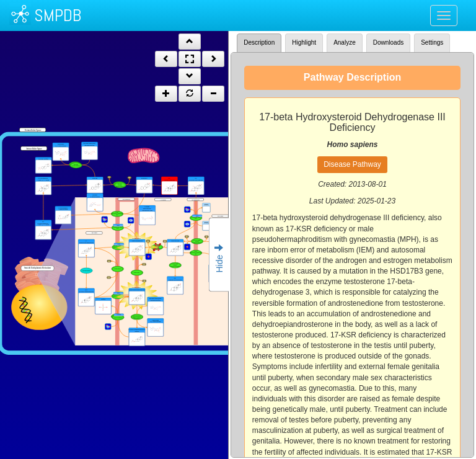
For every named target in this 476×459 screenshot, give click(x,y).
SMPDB (58, 15)
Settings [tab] (432, 42)
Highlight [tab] (304, 42)
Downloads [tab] (388, 42)
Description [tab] (259, 42)
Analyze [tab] (345, 42)
